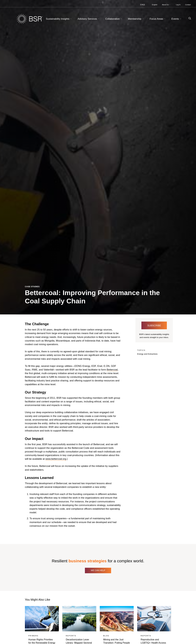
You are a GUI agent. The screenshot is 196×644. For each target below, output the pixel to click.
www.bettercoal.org (56, 459)
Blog (106, 636)
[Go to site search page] (189, 18)
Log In (178, 5)
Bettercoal (112, 370)
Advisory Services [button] (89, 19)
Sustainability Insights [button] (59, 19)
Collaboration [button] (114, 19)
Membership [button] (136, 19)
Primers (33, 636)
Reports (71, 636)
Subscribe (154, 325)
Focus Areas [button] (158, 19)
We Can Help (98, 570)
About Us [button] (166, 5)
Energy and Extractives (147, 354)
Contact (188, 5)
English (155, 5)
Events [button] (177, 19)
